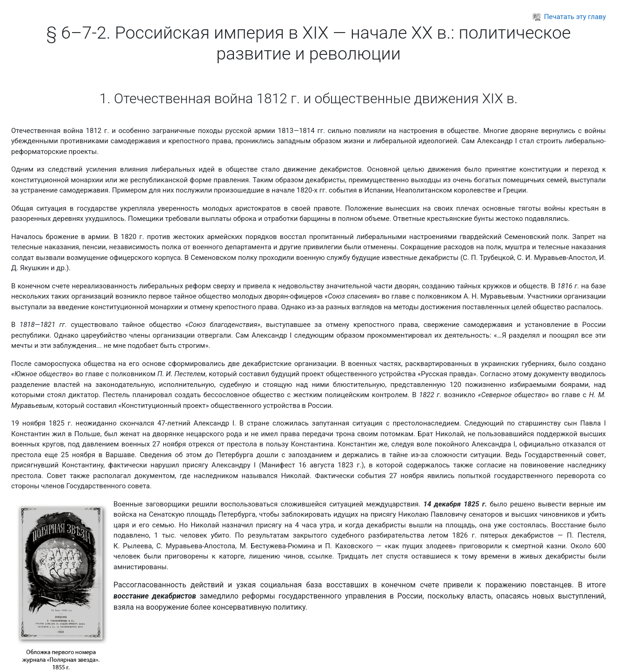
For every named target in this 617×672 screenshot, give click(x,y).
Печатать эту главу (569, 17)
